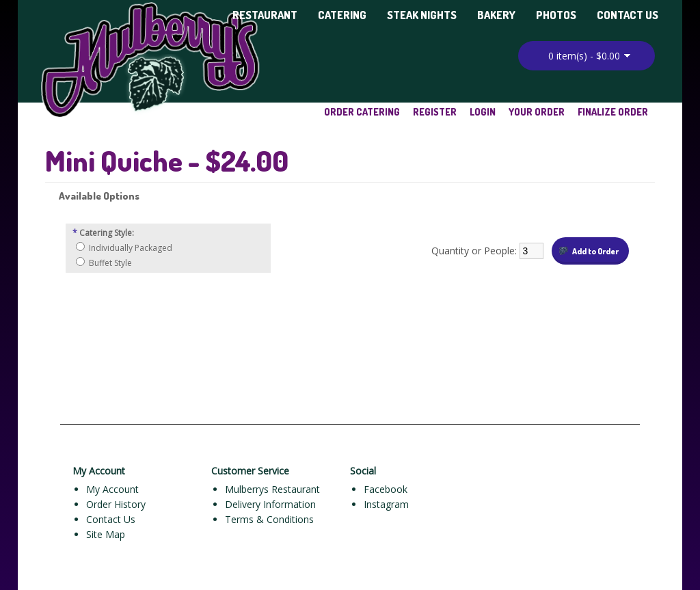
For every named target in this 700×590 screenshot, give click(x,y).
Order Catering (362, 112)
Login (483, 112)
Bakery (496, 15)
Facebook (386, 489)
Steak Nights (422, 15)
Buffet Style (110, 263)
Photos (556, 15)
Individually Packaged (131, 248)
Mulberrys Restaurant (272, 489)
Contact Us (628, 15)
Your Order (537, 112)
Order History (116, 504)
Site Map (106, 534)
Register (435, 112)
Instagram (386, 504)
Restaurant (265, 15)
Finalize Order (613, 112)
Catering (342, 15)
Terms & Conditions (269, 519)
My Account (112, 489)
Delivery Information (270, 504)
